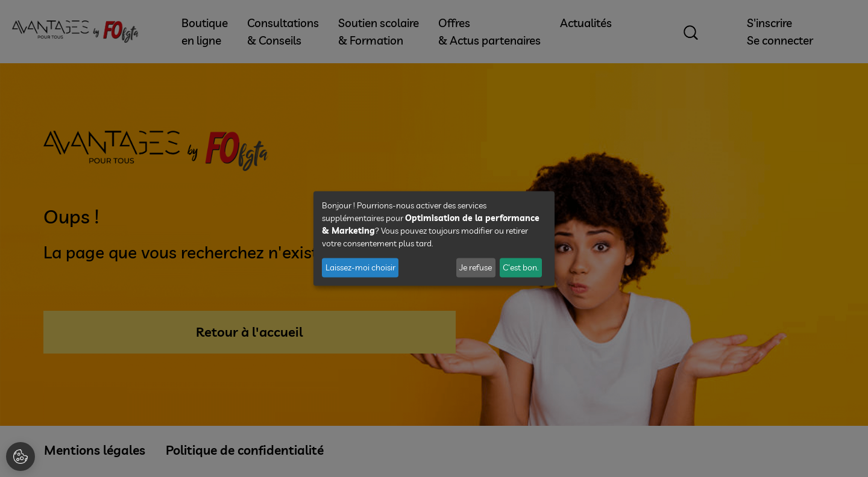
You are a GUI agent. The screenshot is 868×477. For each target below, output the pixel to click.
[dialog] (434, 239)
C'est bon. (520, 267)
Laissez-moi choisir (360, 267)
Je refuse (476, 267)
